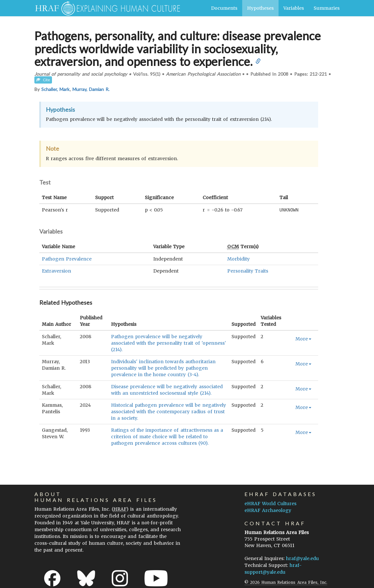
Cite (43, 80)
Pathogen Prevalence (67, 259)
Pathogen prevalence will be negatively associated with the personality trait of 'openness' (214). (168, 343)
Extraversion (56, 271)
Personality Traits (248, 271)
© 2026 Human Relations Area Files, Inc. (286, 582)
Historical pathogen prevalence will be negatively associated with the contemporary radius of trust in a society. (168, 411)
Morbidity (238, 259)
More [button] (303, 339)
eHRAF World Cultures (270, 503)
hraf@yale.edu (302, 558)
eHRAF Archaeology (268, 510)
